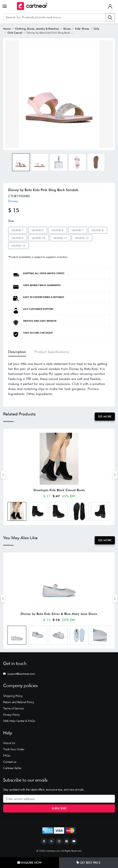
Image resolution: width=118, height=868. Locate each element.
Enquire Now (29, 863)
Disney (13, 201)
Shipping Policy (13, 696)
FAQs (7, 756)
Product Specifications (52, 352)
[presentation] (3, 475)
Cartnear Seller (12, 768)
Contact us (10, 762)
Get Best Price (88, 863)
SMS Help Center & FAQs (19, 721)
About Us (9, 743)
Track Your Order (14, 750)
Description (17, 352)
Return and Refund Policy (19, 703)
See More (105, 416)
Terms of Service (13, 709)
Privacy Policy (11, 715)
